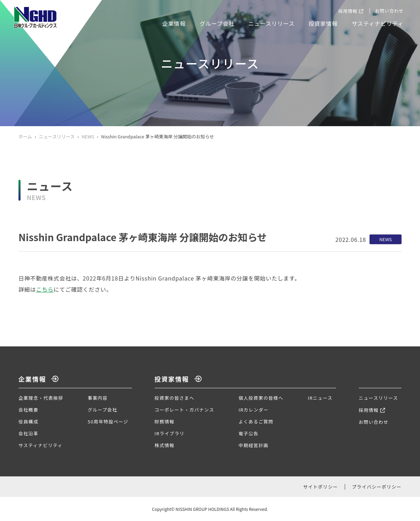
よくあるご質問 (256, 422)
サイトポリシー (320, 487)
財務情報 (165, 422)
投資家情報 (323, 23)
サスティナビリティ (378, 23)
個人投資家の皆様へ (261, 398)
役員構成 (28, 422)
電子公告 (248, 433)
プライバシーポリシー (377, 487)
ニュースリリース (271, 23)
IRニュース (320, 398)
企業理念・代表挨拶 (41, 398)
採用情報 (348, 11)
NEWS (88, 136)
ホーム (25, 136)
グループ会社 (217, 23)
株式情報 (165, 445)
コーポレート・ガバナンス (184, 410)
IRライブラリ (170, 433)
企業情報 (174, 23)
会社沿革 (28, 433)
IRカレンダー (254, 410)
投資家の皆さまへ (174, 398)
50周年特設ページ (108, 422)
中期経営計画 (254, 445)
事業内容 (98, 398)
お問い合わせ (389, 11)
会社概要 (28, 410)
